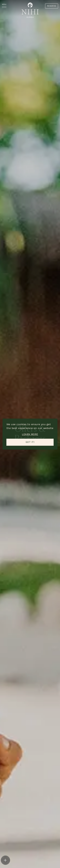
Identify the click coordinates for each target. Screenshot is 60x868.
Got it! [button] (30, 442)
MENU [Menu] (4, 4)
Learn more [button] (30, 434)
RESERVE (52, 6)
